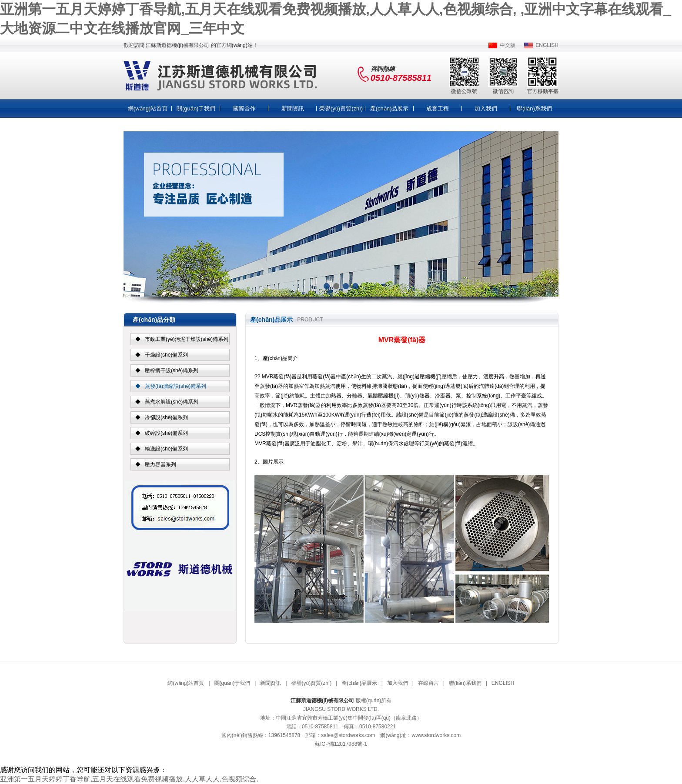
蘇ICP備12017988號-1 (341, 744)
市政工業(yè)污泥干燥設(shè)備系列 (187, 339)
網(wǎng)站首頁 (148, 108)
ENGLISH (547, 45)
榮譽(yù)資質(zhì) (341, 108)
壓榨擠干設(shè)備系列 (172, 370)
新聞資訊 (293, 108)
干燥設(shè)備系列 (166, 355)
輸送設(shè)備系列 (166, 449)
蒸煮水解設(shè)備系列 (172, 402)
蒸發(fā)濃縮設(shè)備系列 (176, 386)
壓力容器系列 (160, 464)
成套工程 (438, 108)
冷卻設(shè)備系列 (166, 417)
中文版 (508, 45)
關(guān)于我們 (196, 108)
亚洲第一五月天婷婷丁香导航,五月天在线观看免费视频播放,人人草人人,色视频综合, (129, 779)
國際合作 (244, 108)
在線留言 (428, 683)
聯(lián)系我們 (534, 108)
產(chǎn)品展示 (389, 108)
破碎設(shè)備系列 (166, 433)
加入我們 (486, 108)
